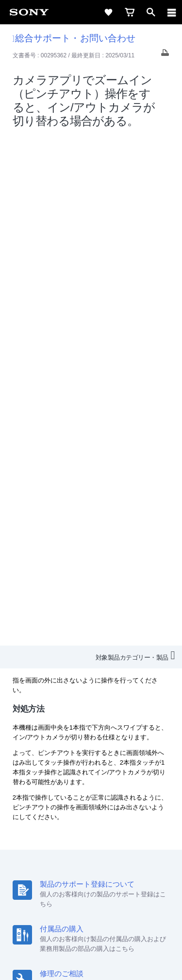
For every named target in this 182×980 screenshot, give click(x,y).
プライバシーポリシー (91, 922)
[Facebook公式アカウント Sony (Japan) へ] (123, 856)
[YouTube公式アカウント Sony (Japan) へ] (102, 856)
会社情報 (48, 819)
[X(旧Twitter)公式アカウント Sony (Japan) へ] (81, 856)
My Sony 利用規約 (137, 832)
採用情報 (82, 819)
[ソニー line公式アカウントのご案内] (60, 856)
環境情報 (90, 832)
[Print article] (165, 55)
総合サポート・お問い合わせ (74, 38)
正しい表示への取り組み (91, 932)
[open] (151, 12)
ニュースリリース (44, 832)
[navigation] (172, 12)
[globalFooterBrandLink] (91, 961)
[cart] (130, 12)
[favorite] (108, 12)
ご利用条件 (91, 911)
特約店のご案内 (125, 819)
